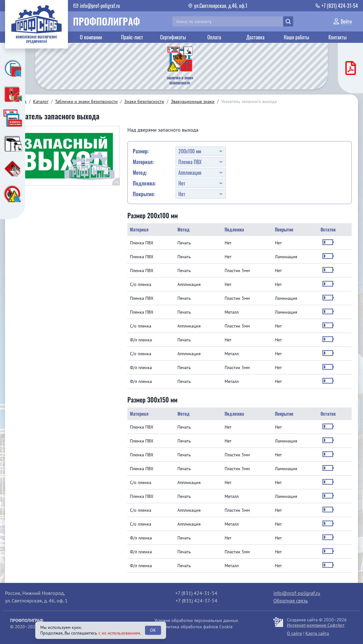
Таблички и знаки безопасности (86, 101)
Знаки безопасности (144, 101)
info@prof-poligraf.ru (297, 593)
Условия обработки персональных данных (196, 620)
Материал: (143, 162)
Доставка (255, 37)
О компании (91, 37)
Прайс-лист (132, 37)
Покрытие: (144, 194)
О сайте (294, 633)
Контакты (338, 37)
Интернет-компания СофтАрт (316, 625)
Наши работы (296, 37)
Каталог (41, 101)
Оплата (214, 37)
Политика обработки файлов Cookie (196, 627)
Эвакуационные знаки (193, 101)
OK (153, 630)
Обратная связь (290, 601)
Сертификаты (173, 37)
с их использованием (119, 633)
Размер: (141, 151)
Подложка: (144, 183)
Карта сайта (317, 633)
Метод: (140, 173)
